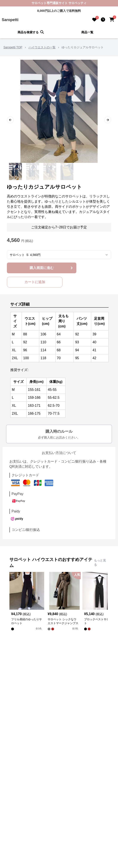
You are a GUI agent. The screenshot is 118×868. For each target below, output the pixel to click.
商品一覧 (87, 32)
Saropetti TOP (13, 47)
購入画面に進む (52, 268)
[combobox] (59, 255)
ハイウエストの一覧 (42, 47)
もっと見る (100, 562)
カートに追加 (35, 282)
